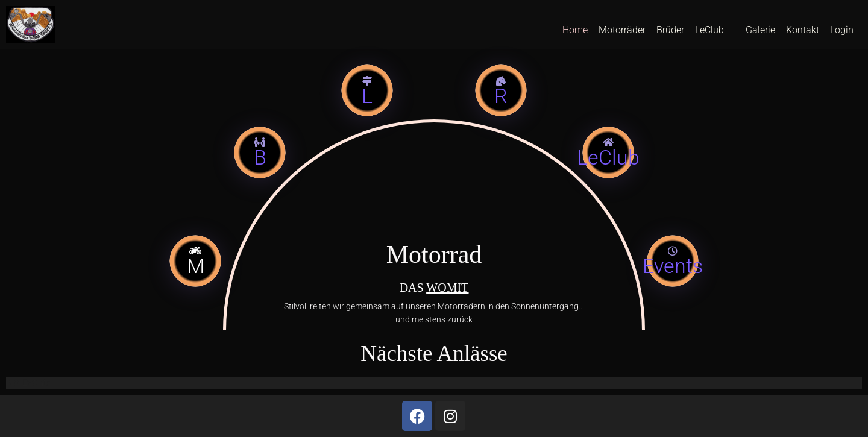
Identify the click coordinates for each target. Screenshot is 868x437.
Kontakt (803, 30)
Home (575, 30)
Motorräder (622, 30)
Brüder (670, 30)
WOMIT (447, 288)
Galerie (760, 30)
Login (842, 30)
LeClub (709, 30)
